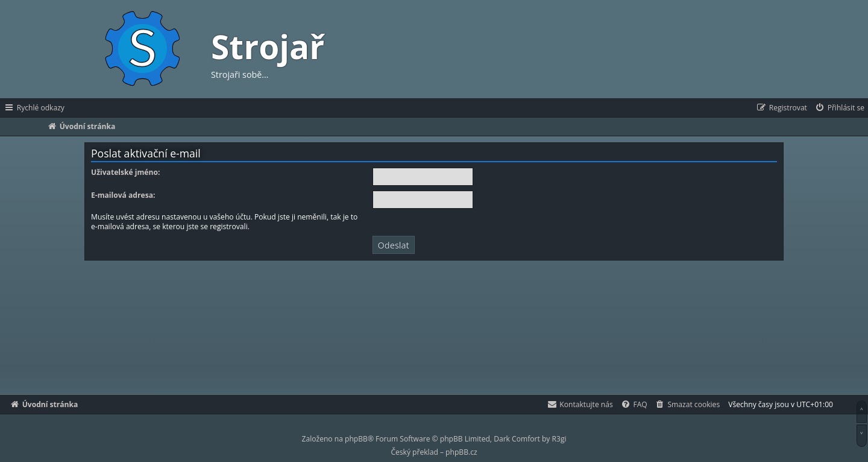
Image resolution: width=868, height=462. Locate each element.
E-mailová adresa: (123, 195)
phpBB (356, 439)
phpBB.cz (461, 452)
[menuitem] (839, 108)
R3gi (559, 439)
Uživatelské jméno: (125, 172)
